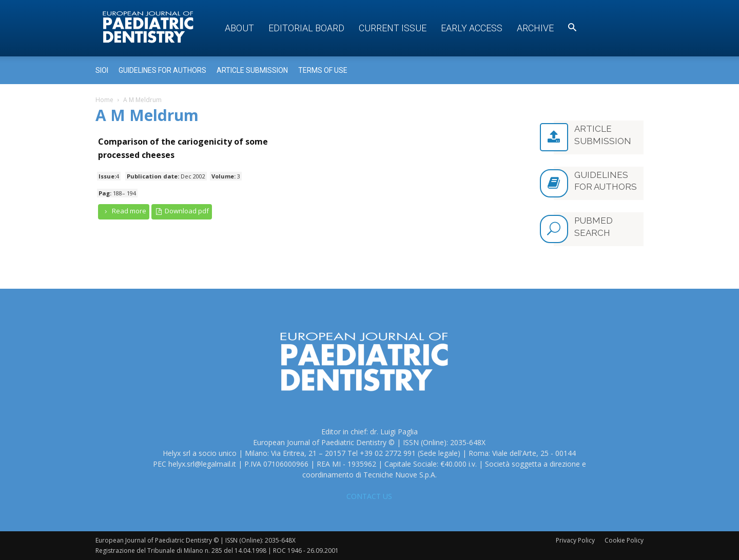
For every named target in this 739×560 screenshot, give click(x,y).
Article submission (252, 70)
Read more (124, 211)
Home (104, 100)
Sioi (102, 70)
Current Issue (393, 28)
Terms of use (323, 70)
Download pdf (182, 211)
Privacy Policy (575, 540)
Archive (535, 28)
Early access (472, 28)
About (239, 28)
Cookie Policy (624, 540)
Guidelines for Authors (162, 70)
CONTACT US (369, 496)
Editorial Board (306, 28)
